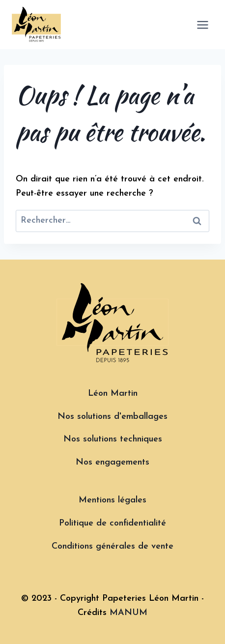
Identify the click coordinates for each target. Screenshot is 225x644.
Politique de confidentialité (112, 523)
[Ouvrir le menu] (202, 25)
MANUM (128, 613)
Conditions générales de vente (112, 546)
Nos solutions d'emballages (112, 417)
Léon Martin (113, 394)
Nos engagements (112, 462)
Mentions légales (112, 500)
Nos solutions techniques (113, 439)
